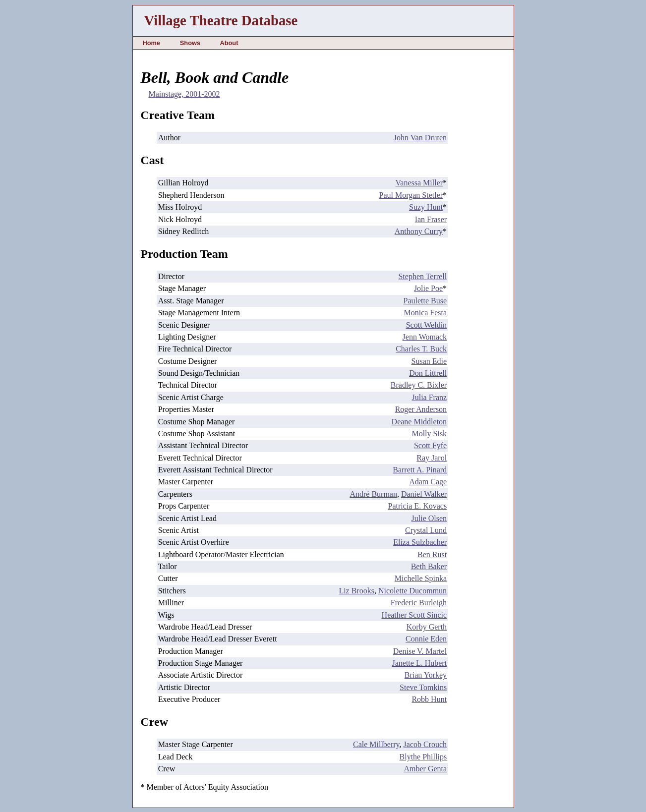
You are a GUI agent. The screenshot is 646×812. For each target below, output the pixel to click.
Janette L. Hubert (419, 663)
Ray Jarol (432, 458)
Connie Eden (426, 639)
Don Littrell (428, 373)
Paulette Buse (425, 301)
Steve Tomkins (423, 687)
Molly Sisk (429, 434)
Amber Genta (425, 769)
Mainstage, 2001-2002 (184, 94)
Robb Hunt (429, 699)
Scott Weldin (426, 325)
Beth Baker (429, 566)
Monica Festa (425, 313)
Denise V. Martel (420, 651)
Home (151, 43)
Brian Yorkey (426, 675)
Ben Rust (432, 554)
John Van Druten (420, 138)
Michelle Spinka (421, 578)
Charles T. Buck (421, 349)
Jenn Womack (425, 337)
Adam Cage (428, 482)
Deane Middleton (419, 422)
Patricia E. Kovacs (417, 506)
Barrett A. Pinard (420, 470)
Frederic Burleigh (419, 603)
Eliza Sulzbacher (420, 542)
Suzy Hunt (426, 207)
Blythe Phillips (423, 757)
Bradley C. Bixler (419, 385)
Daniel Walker (424, 494)
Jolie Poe (428, 288)
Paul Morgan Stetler (411, 195)
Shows (190, 43)
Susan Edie (429, 361)
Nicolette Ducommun (412, 591)
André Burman (373, 494)
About (229, 43)
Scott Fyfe (430, 445)
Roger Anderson (421, 409)
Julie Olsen (429, 518)
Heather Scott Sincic (414, 615)
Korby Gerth (427, 627)
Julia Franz (429, 397)
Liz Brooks (356, 591)
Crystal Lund (426, 530)
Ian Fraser (431, 219)
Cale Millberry (376, 744)
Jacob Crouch (425, 744)
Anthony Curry (419, 231)
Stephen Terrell (422, 276)
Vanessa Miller (419, 183)
